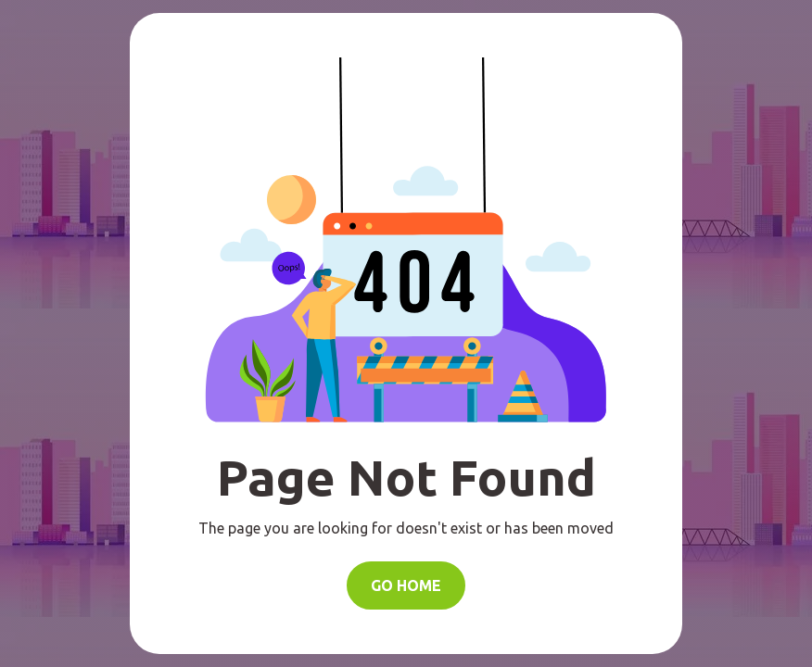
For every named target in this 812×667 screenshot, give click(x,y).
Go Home (406, 585)
